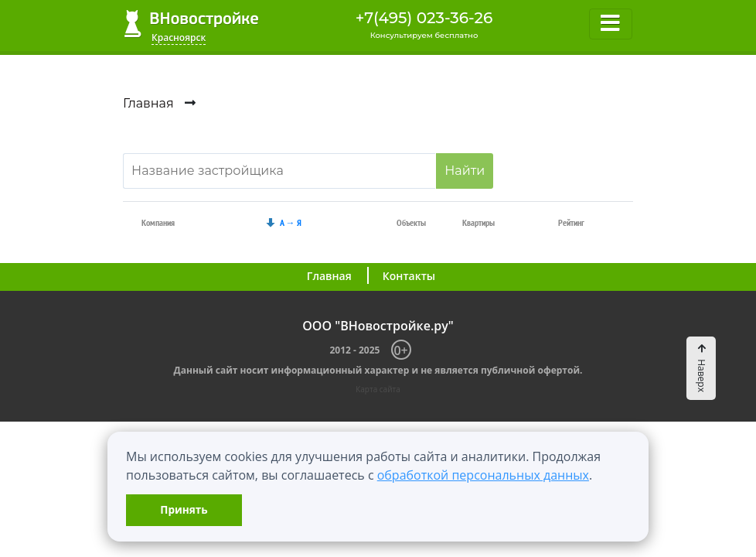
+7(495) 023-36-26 (424, 18)
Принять (184, 509)
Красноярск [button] (179, 38)
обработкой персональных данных (483, 475)
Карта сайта (378, 389)
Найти (465, 171)
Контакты (409, 276)
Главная (329, 276)
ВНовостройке (191, 24)
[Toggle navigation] (611, 24)
